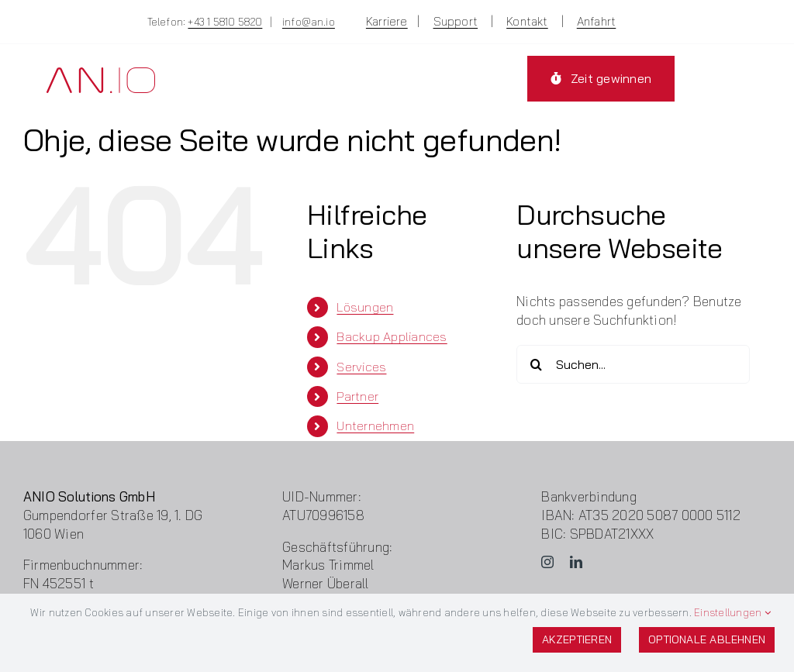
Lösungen (365, 307)
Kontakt (527, 21)
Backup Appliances (392, 336)
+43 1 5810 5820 (225, 22)
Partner (357, 396)
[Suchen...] (633, 364)
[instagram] (547, 562)
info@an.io (309, 22)
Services (361, 367)
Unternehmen (375, 426)
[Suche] (536, 364)
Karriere (387, 21)
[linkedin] (576, 562)
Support (456, 21)
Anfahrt (597, 21)
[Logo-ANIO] (101, 74)
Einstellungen (732, 612)
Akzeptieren (577, 639)
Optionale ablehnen (707, 639)
